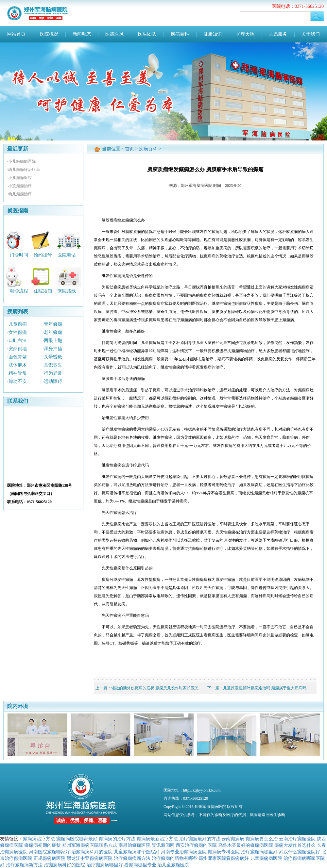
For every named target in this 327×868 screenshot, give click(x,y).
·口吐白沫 (17, 341)
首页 (129, 149)
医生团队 (147, 34)
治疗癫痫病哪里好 (259, 852)
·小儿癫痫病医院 (21, 161)
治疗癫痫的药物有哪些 (175, 858)
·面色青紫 (17, 357)
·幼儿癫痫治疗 (19, 194)
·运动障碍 (52, 381)
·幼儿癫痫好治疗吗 (23, 170)
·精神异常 (17, 373)
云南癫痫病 (233, 839)
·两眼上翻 (52, 341)
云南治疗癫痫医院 (297, 839)
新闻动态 (82, 34)
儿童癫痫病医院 (266, 858)
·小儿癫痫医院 (19, 178)
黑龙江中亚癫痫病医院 (90, 858)
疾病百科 (180, 34)
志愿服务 (278, 34)
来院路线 (67, 291)
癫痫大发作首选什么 (295, 845)
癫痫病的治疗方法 (117, 839)
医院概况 (49, 34)
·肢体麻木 (17, 365)
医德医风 (114, 34)
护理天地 (245, 34)
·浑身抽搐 (52, 349)
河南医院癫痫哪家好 (49, 852)
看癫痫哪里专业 (140, 865)
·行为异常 (52, 373)
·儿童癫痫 (17, 324)
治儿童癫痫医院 (173, 865)
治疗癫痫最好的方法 (200, 839)
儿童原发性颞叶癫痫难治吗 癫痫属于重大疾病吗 (265, 688)
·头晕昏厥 (52, 357)
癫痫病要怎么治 (262, 839)
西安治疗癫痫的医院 (196, 845)
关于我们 (311, 34)
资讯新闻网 (163, 845)
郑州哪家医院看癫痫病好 (224, 858)
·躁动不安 (17, 381)
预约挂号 (43, 255)
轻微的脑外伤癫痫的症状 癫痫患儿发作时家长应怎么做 (159, 688)
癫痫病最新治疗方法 (157, 839)
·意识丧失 (52, 365)
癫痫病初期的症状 (43, 845)
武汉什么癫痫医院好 (300, 852)
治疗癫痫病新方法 (132, 858)
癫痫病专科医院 (224, 852)
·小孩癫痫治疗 (19, 186)
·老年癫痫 (52, 332)
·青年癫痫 (52, 324)
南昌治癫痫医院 (134, 845)
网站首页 (16, 34)
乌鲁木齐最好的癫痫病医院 (246, 845)
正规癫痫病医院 (49, 858)
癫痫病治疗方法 (39, 839)
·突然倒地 (17, 349)
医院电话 (67, 255)
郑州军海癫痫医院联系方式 (90, 845)
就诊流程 (19, 291)
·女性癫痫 (17, 332)
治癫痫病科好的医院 (92, 852)
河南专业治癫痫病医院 (184, 852)
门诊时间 (19, 255)
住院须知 (43, 291)
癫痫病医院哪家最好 (77, 839)
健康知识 (213, 34)
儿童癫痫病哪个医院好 (137, 852)
